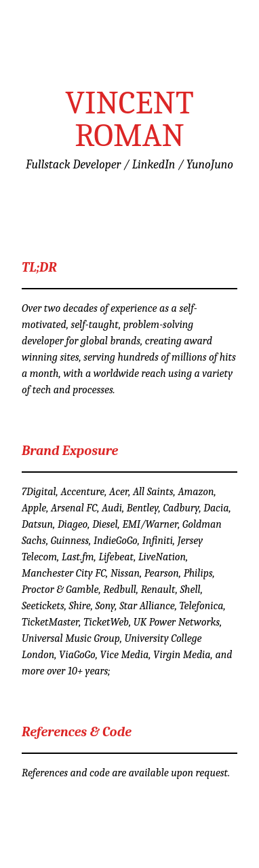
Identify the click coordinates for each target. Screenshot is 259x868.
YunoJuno (210, 165)
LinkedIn (154, 165)
